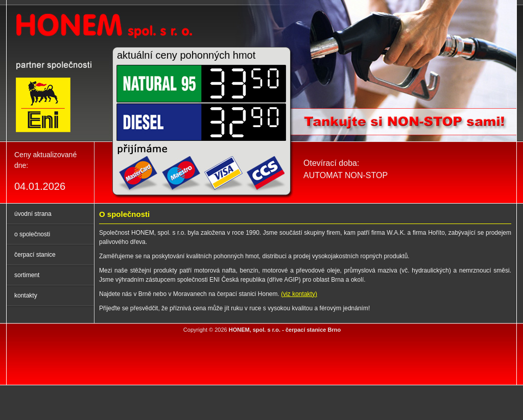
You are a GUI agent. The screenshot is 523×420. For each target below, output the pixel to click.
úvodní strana (33, 214)
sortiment (27, 275)
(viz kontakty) (299, 294)
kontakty (26, 295)
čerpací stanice (35, 255)
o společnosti (32, 234)
